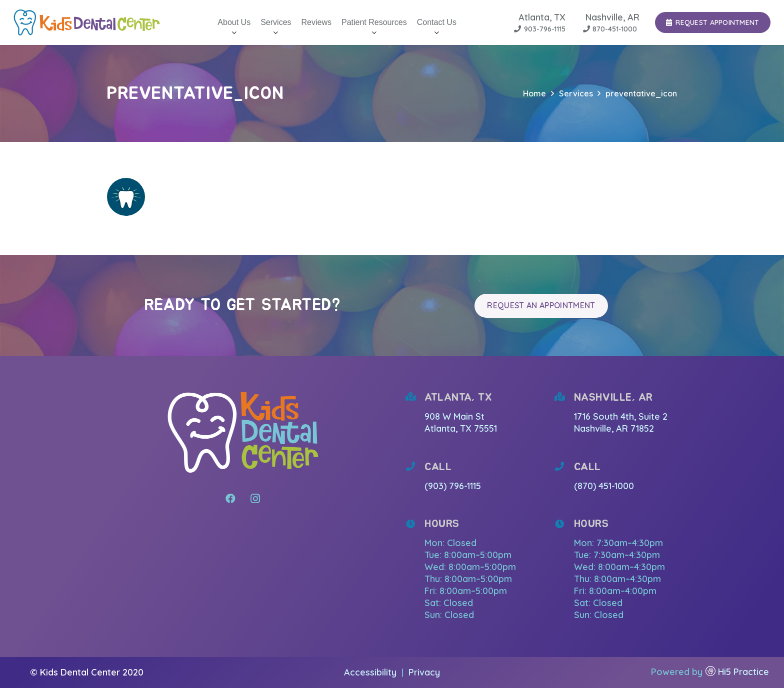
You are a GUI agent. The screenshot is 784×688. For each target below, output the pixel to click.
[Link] (87, 22)
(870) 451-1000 (604, 486)
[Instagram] (255, 499)
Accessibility (371, 672)
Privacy (424, 672)
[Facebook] (230, 499)
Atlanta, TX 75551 (461, 428)
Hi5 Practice (743, 672)
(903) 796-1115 (453, 486)
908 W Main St (456, 416)
